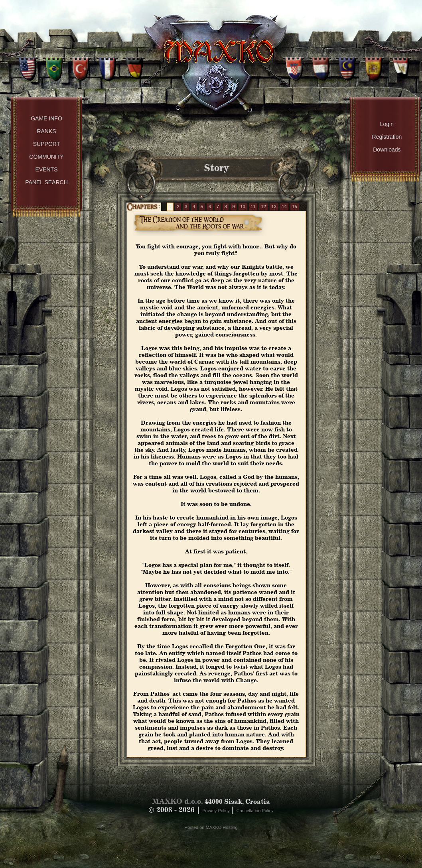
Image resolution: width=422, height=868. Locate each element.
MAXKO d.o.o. (177, 801)
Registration (387, 137)
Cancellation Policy (255, 811)
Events (46, 169)
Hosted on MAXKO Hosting (211, 827)
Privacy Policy (217, 811)
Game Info (46, 118)
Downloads (387, 150)
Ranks (46, 131)
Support (46, 144)
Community (46, 157)
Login (387, 124)
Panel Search (46, 182)
